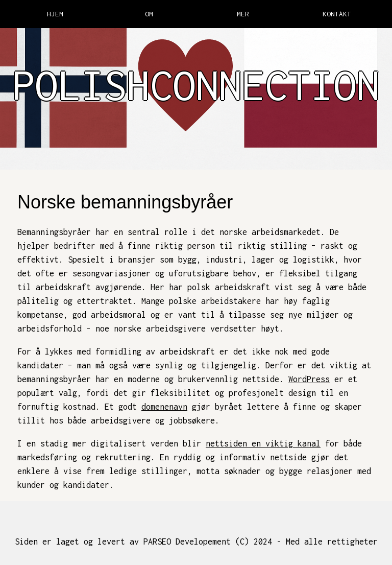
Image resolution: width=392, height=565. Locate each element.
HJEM (55, 14)
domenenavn (164, 407)
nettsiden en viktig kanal (263, 443)
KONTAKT (337, 14)
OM (149, 14)
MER (243, 14)
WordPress (309, 379)
